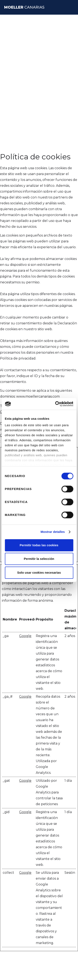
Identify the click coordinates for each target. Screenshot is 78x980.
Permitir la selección (39, 559)
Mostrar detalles (53, 532)
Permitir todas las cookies (39, 545)
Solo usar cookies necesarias (39, 573)
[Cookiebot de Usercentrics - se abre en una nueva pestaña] (56, 404)
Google (25, 636)
